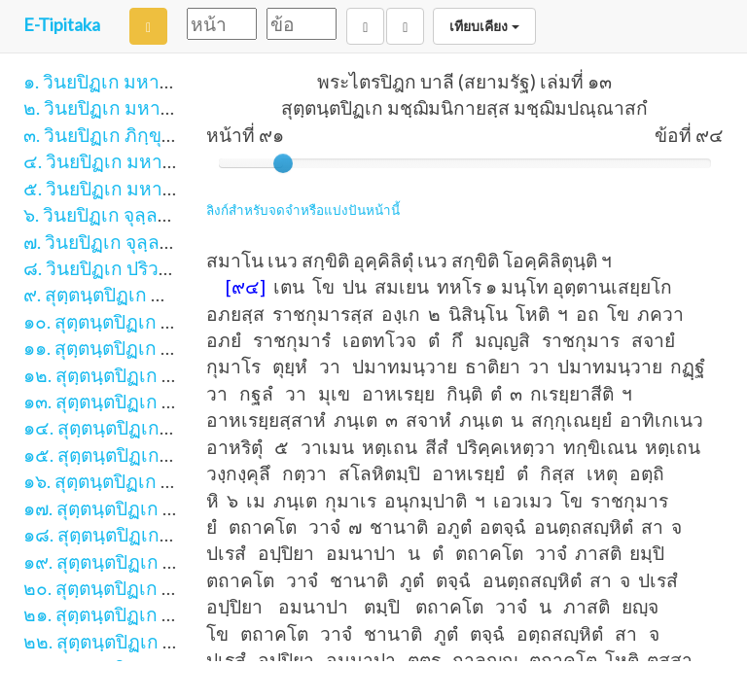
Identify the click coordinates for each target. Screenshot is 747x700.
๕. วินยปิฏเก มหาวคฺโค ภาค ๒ (144, 188)
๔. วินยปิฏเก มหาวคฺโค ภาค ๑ (143, 161)
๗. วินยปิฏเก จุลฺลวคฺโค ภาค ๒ (142, 242)
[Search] (148, 26)
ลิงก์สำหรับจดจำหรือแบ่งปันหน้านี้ (303, 210)
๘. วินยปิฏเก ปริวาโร (106, 268)
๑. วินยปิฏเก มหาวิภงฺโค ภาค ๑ (146, 81)
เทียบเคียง (484, 26)
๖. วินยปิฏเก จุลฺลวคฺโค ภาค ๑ (141, 214)
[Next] (405, 26)
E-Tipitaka (62, 24)
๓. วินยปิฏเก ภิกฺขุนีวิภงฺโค (126, 135)
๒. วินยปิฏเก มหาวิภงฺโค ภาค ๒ (147, 107)
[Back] (365, 26)
